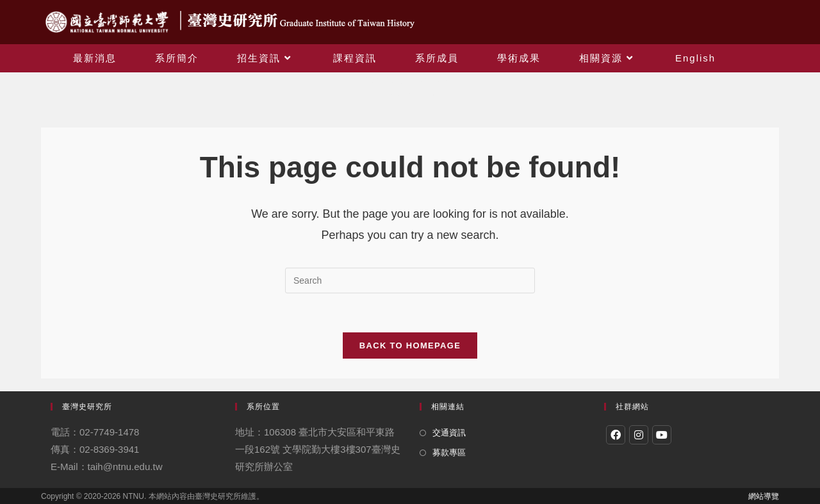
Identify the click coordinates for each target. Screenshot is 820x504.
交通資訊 (449, 433)
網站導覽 (764, 496)
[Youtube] (662, 435)
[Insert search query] (410, 280)
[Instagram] (639, 435)
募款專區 (449, 452)
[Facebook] (616, 435)
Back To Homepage (410, 345)
